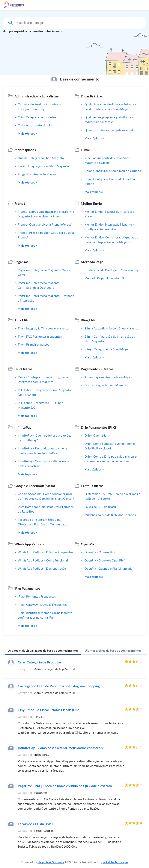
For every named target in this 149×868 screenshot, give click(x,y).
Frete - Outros (92, 486)
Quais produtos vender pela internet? (110, 130)
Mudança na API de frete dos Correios (110, 515)
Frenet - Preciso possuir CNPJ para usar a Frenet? (46, 235)
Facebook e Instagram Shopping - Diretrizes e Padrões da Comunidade (42, 522)
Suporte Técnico (26, 5)
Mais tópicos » (27, 133)
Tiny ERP (21, 320)
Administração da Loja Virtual (37, 96)
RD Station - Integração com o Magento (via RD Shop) (44, 392)
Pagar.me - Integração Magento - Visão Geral (44, 272)
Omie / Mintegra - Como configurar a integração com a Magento (43, 379)
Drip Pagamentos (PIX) (98, 427)
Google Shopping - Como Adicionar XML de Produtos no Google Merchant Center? (46, 496)
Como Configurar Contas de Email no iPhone (110, 181)
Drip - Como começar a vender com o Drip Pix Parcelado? (110, 446)
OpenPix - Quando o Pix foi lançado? (109, 568)
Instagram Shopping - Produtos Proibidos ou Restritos (46, 509)
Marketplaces (25, 150)
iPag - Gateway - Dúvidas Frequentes (43, 605)
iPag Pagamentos (27, 588)
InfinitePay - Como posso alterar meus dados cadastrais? (44, 464)
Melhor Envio (91, 203)
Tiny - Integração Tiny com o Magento (43, 328)
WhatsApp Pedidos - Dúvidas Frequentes (45, 552)
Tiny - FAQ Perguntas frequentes (40, 336)
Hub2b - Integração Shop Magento (41, 158)
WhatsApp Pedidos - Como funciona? (43, 560)
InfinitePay (23, 427)
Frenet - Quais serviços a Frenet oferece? (45, 224)
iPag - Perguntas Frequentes (37, 596)
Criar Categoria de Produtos (37, 117)
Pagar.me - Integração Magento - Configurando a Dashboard (40, 285)
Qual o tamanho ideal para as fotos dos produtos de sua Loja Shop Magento (111, 107)
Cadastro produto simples (35, 125)
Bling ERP (88, 320)
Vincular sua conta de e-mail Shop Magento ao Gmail (107, 160)
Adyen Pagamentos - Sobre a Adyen (108, 377)
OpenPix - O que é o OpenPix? (105, 560)
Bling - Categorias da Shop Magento (108, 349)
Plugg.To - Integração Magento (38, 174)
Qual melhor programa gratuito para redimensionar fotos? (109, 119)
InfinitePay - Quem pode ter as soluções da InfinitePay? (44, 438)
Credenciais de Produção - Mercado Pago (112, 270)
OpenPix (88, 544)
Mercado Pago (92, 262)
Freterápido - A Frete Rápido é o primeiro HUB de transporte (112, 496)
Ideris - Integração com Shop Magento (43, 166)
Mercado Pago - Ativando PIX (104, 278)
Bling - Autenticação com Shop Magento (111, 328)
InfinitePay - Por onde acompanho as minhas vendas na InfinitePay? (43, 451)
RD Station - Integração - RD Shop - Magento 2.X (41, 405)
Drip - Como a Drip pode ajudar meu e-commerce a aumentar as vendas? (111, 459)
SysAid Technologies (114, 862)
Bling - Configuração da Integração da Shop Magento (110, 339)
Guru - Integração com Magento (106, 385)
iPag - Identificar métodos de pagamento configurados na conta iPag (45, 615)
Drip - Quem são (96, 435)
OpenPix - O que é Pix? (100, 552)
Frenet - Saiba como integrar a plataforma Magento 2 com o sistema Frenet (46, 214)
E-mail (86, 150)
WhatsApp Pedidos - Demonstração (42, 568)
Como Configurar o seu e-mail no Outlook (113, 171)
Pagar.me (22, 262)
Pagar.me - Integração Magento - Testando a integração (46, 298)
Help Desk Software (51, 862)
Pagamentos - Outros (97, 369)
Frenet (20, 203)
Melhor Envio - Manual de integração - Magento (110, 214)
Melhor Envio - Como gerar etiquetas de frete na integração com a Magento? (111, 240)
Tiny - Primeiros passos (33, 344)
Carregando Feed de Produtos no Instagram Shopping (40, 107)
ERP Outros (23, 369)
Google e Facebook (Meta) (35, 486)
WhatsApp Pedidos (29, 544)
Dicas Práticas (92, 96)
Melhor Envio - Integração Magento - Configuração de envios (109, 227)
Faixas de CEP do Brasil (100, 507)
